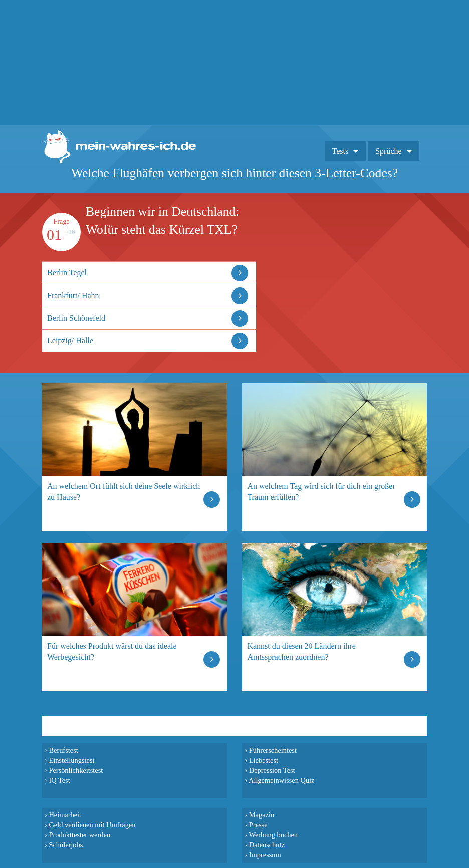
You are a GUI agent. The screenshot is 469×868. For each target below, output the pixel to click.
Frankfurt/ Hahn (73, 295)
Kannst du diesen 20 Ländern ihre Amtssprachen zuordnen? (301, 651)
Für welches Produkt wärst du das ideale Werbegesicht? (112, 651)
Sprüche (388, 151)
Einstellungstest (71, 760)
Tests (340, 151)
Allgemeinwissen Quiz (282, 780)
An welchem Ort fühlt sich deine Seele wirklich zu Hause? (124, 492)
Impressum (265, 855)
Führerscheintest (273, 750)
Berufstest (63, 750)
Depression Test (272, 770)
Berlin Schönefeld (76, 318)
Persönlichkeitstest (76, 770)
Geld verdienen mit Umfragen (92, 825)
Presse (258, 825)
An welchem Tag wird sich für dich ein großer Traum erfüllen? (321, 492)
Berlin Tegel (67, 273)
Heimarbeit (65, 815)
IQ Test (59, 780)
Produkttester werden (79, 835)
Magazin (262, 815)
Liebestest (264, 760)
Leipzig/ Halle (70, 340)
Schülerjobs (66, 845)
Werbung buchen (274, 835)
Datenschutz (267, 845)
